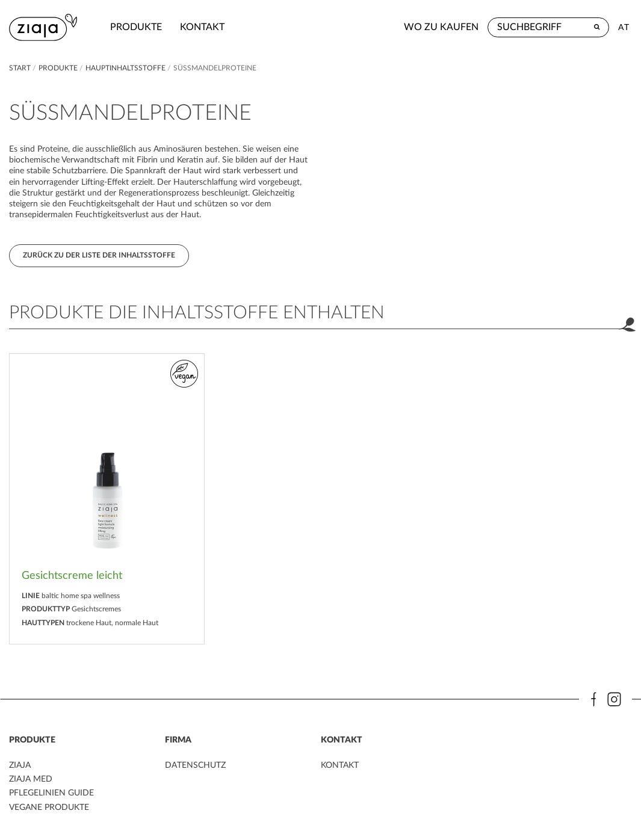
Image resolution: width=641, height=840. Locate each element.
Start (21, 68)
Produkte (136, 27)
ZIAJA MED (31, 779)
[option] (107, 499)
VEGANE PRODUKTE (49, 808)
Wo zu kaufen (441, 27)
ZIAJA (20, 765)
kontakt (202, 27)
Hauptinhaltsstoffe (126, 68)
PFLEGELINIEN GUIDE (51, 793)
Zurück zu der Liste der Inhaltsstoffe (99, 255)
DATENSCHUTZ (195, 765)
